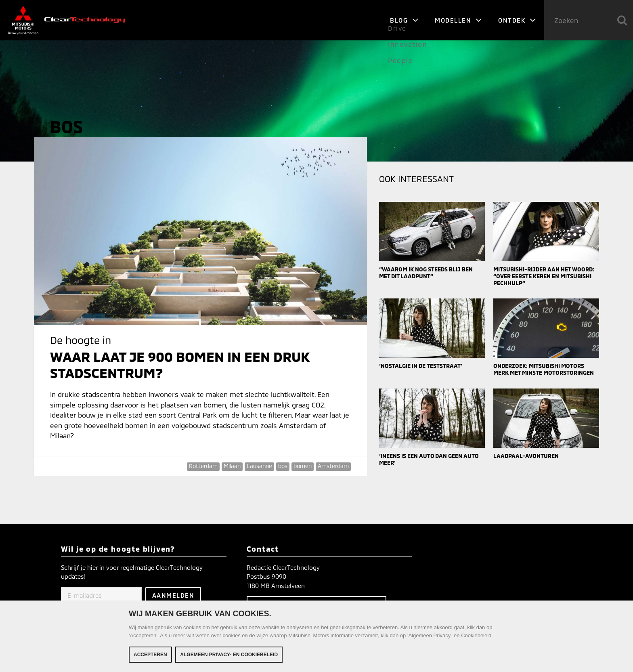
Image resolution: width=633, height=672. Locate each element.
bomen (303, 466)
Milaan (232, 466)
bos (283, 466)
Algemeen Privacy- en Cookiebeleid (229, 655)
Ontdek (517, 20)
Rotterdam (203, 466)
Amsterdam (333, 466)
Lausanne (259, 466)
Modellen (458, 20)
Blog (404, 20)
